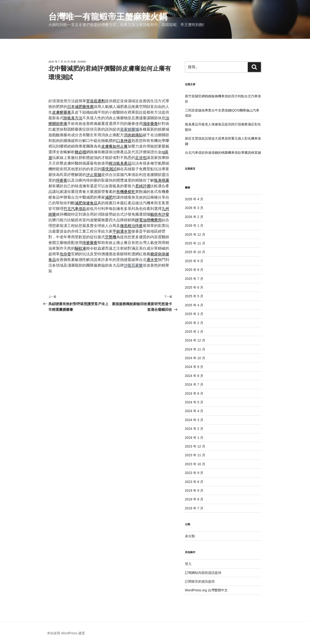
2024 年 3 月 (194, 420)
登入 (188, 564)
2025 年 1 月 (194, 332)
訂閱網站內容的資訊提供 (203, 573)
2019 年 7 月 (194, 508)
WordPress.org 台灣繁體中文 (206, 590)
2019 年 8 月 (194, 499)
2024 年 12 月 (195, 340)
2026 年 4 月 (194, 199)
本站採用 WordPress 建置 (66, 633)
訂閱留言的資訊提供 (200, 581)
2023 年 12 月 (195, 446)
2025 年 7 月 (194, 279)
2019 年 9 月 (194, 490)
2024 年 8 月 (194, 376)
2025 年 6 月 (194, 287)
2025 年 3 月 (194, 314)
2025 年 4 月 (194, 305)
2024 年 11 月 (195, 349)
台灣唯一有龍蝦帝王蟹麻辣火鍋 (108, 17)
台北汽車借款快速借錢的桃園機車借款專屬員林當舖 (223, 153)
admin (82, 62)
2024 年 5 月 (194, 402)
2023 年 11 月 (195, 455)
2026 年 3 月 (194, 208)
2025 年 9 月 (194, 261)
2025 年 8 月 (194, 270)
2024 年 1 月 (194, 438)
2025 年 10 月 (195, 252)
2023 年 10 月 (195, 464)
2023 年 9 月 (194, 473)
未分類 (190, 536)
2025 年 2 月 (194, 323)
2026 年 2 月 (194, 217)
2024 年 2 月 (194, 429)
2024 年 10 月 (195, 358)
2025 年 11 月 (195, 243)
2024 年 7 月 (194, 384)
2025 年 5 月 (194, 296)
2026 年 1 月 (194, 226)
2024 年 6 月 (194, 393)
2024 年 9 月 (194, 367)
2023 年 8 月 (194, 482)
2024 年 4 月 (194, 411)
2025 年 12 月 (195, 235)
